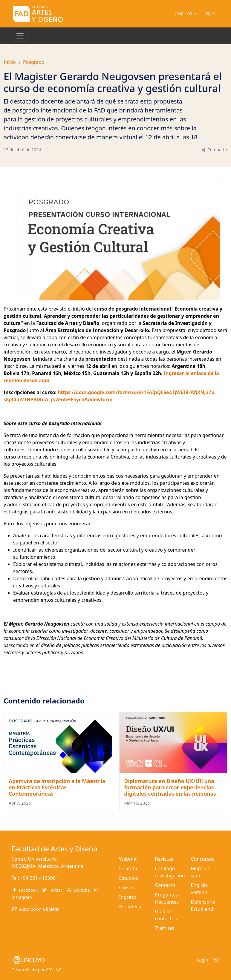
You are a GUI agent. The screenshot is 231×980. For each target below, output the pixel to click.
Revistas (164, 859)
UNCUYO (184, 14)
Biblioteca (130, 907)
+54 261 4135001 (39, 878)
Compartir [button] (214, 150)
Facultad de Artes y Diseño (55, 849)
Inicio (10, 62)
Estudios (129, 878)
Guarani (128, 868)
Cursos (127, 888)
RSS (216, 960)
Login (202, 960)
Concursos (203, 859)
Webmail (129, 859)
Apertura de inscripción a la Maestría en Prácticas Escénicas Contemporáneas (57, 787)
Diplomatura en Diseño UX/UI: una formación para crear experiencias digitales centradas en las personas (170, 787)
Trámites (165, 928)
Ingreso (128, 897)
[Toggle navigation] (20, 36)
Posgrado (34, 62)
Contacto (165, 885)
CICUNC (53, 970)
